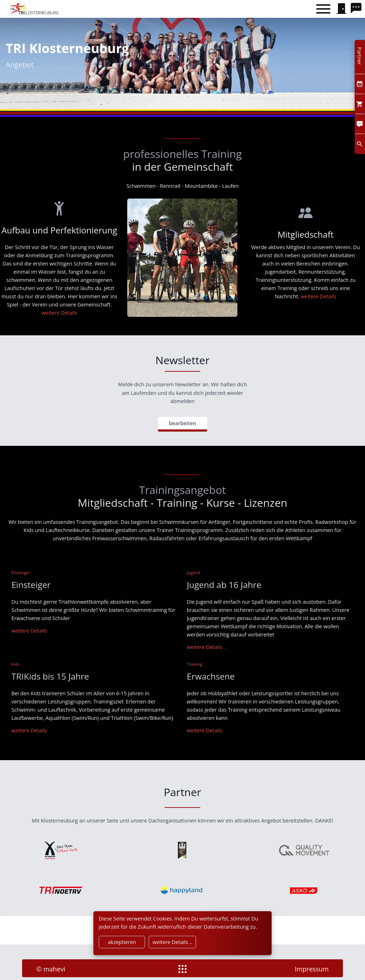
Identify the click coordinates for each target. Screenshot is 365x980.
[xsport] (61, 850)
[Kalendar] (360, 84)
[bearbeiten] (182, 424)
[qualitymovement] (304, 850)
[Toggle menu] (323, 9)
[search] (358, 9)
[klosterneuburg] (182, 850)
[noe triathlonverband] (61, 890)
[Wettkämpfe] (319, 296)
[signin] (341, 9)
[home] (35, 9)
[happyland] (182, 890)
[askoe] (304, 890)
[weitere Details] (206, 647)
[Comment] (360, 124)
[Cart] (360, 104)
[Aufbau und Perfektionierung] (60, 313)
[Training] (205, 730)
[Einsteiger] (29, 631)
